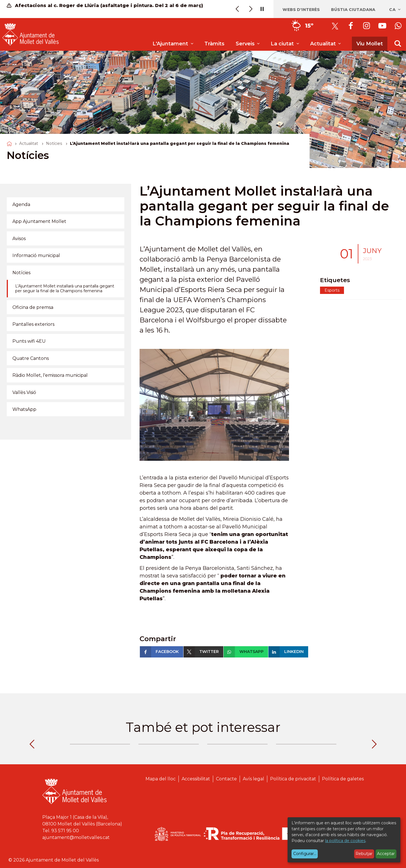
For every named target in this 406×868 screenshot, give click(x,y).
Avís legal (253, 779)
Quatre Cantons (31, 358)
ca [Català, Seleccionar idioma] (395, 10)
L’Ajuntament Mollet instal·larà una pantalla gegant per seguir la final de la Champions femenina (65, 289)
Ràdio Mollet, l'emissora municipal (50, 375)
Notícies (54, 143)
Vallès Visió (24, 392)
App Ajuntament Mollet (39, 221)
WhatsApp (24, 409)
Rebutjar (364, 854)
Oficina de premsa (33, 307)
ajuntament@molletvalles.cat (76, 837)
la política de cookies (345, 841)
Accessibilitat (196, 779)
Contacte (226, 779)
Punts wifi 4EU (29, 341)
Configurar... (305, 854)
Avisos (19, 239)
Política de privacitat (293, 779)
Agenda (21, 204)
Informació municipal (36, 255)
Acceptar (386, 854)
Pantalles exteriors (33, 324)
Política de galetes (343, 779)
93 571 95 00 (65, 831)
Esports (332, 290)
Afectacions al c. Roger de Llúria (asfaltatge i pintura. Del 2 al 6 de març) (105, 5)
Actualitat (29, 143)
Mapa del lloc (161, 779)
